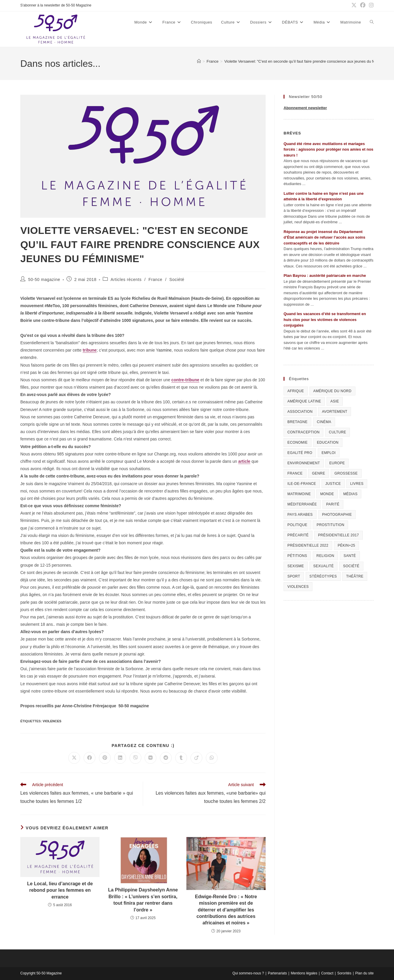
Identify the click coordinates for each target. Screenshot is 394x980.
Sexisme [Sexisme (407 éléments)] (296, 566)
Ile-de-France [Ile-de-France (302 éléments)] (302, 484)
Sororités (344, 973)
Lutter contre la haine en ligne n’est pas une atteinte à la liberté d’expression (324, 196)
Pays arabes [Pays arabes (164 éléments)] (300, 515)
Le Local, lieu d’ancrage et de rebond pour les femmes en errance (60, 890)
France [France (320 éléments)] (295, 473)
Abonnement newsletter (305, 108)
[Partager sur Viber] (135, 758)
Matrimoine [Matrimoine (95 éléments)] (299, 494)
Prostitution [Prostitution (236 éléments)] (330, 525)
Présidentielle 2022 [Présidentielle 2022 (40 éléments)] (308, 545)
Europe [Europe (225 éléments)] (337, 463)
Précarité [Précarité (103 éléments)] (298, 535)
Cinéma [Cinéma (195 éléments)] (324, 422)
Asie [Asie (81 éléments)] (335, 401)
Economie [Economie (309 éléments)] (298, 442)
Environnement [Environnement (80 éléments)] (304, 463)
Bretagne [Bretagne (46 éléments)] (297, 422)
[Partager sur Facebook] (90, 758)
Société (177, 279)
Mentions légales (304, 973)
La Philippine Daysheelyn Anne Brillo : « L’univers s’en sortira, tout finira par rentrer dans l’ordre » (143, 900)
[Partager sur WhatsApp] (212, 758)
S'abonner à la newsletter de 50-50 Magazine (56, 5)
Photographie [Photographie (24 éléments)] (337, 515)
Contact (327, 973)
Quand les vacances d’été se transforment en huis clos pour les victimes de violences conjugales (325, 320)
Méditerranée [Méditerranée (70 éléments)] (302, 504)
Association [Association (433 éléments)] (300, 412)
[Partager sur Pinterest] (105, 758)
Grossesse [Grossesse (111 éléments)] (346, 473)
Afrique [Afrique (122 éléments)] (296, 391)
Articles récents (126, 279)
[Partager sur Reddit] (166, 758)
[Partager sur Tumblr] (181, 758)
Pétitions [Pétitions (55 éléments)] (297, 556)
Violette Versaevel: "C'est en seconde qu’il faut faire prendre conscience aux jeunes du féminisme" (308, 61)
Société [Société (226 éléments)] (351, 566)
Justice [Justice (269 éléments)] (333, 484)
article (244, 461)
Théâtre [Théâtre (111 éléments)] (355, 576)
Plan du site (364, 973)
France (155, 279)
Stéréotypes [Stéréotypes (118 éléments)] (323, 576)
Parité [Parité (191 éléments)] (333, 504)
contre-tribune (185, 380)
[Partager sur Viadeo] (196, 758)
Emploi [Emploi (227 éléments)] (329, 453)
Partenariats (278, 973)
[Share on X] (74, 758)
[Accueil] (199, 61)
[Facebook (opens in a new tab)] (363, 6)
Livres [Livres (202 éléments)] (357, 484)
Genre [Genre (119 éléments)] (318, 473)
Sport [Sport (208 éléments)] (294, 576)
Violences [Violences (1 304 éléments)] (298, 587)
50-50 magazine (44, 279)
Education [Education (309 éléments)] (328, 442)
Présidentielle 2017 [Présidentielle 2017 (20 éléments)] (338, 535)
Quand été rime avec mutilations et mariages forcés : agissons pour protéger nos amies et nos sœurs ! (328, 149)
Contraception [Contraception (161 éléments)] (303, 432)
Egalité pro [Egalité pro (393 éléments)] (300, 453)
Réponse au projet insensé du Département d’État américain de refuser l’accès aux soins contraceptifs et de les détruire (324, 237)
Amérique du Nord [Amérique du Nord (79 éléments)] (332, 391)
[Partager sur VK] (150, 758)
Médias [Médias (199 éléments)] (350, 494)
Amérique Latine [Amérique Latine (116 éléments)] (304, 401)
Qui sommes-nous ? (248, 973)
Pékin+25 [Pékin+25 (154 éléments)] (347, 545)
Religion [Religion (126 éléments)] (326, 556)
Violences (52, 721)
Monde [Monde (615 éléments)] (327, 494)
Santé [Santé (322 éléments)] (350, 556)
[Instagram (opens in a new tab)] (370, 6)
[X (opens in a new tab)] (354, 6)
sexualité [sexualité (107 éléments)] (324, 566)
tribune (90, 350)
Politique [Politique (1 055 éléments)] (297, 525)
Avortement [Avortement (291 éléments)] (335, 412)
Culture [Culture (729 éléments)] (338, 432)
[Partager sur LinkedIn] (120, 758)
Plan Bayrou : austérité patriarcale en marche (325, 276)
